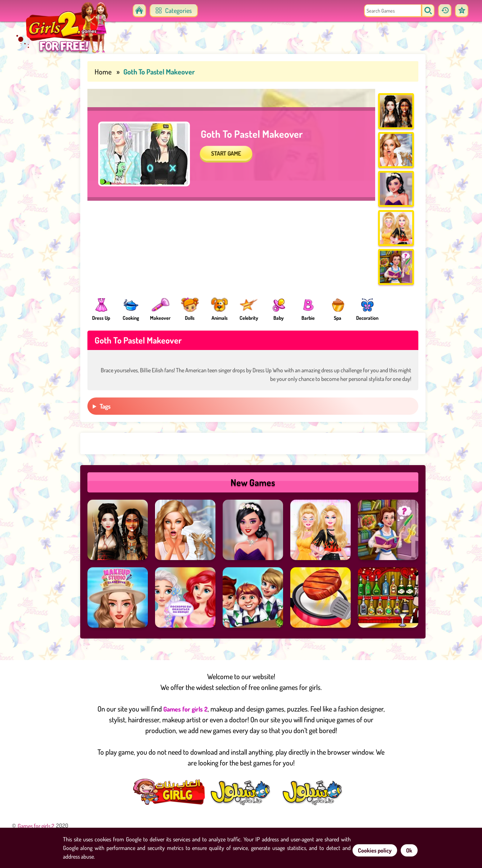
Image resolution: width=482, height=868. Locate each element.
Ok (409, 850)
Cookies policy (375, 850)
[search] (422, 11)
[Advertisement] (32, 162)
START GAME (232, 178)
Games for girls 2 (185, 724)
